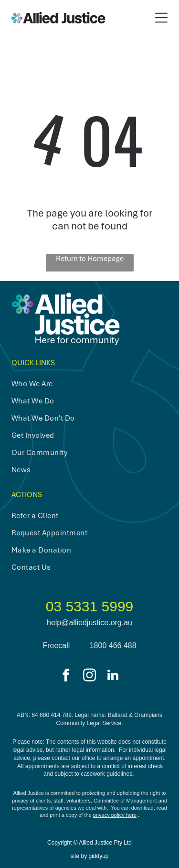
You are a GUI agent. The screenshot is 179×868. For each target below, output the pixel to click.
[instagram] (90, 677)
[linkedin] (113, 677)
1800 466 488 (113, 646)
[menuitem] (82, 384)
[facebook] (66, 677)
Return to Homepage (90, 259)
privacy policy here (115, 815)
